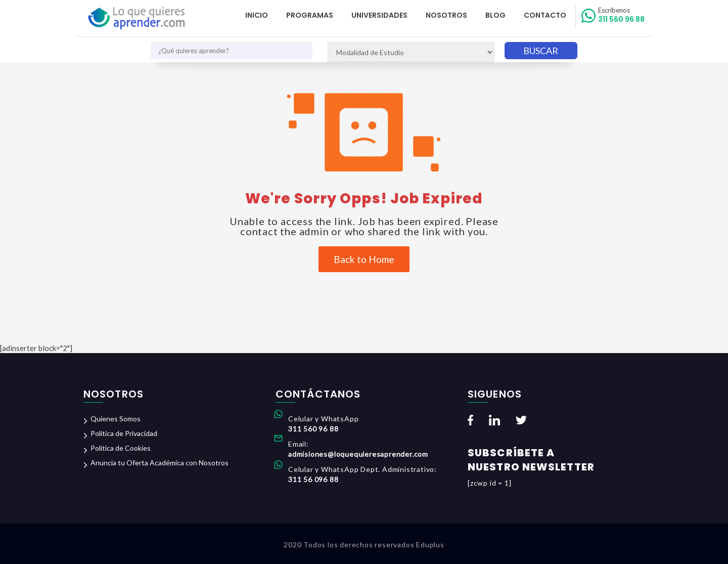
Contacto (545, 15)
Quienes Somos (116, 419)
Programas (310, 15)
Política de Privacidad (124, 433)
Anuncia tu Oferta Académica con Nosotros (160, 463)
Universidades (379, 15)
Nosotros (446, 15)
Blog (495, 15)
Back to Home (364, 259)
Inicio (257, 15)
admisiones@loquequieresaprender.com (358, 454)
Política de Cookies (121, 448)
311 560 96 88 (621, 15)
